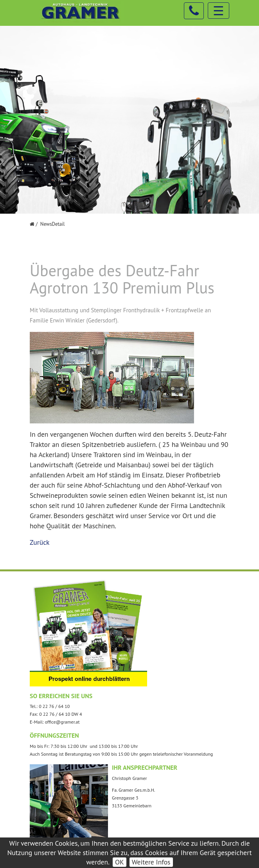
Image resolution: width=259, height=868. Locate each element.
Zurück (40, 542)
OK (120, 862)
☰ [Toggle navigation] (219, 11)
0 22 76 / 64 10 (54, 706)
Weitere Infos (151, 862)
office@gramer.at (62, 722)
